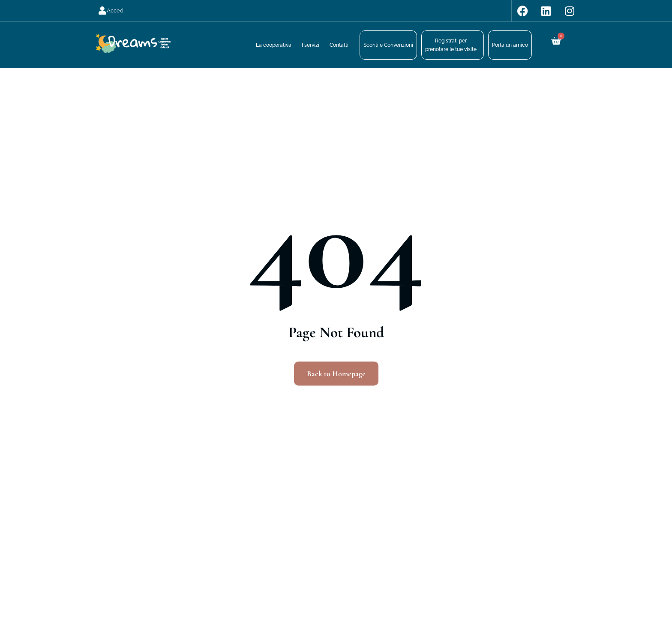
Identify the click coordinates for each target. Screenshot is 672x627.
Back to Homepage (336, 374)
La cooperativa (274, 45)
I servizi (310, 45)
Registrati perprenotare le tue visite (451, 45)
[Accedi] (102, 11)
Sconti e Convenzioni (388, 45)
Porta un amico (510, 45)
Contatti (339, 45)
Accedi (116, 11)
